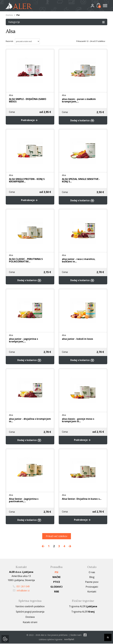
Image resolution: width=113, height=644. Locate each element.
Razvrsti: (10, 41)
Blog (92, 577)
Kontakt (92, 592)
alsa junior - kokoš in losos (77, 339)
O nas (92, 573)
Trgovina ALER (83, 607)
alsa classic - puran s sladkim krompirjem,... (79, 100)
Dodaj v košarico (83, 120)
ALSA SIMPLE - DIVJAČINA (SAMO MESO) (28, 100)
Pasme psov (92, 582)
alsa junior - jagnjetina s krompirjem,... (23, 340)
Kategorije (56, 22)
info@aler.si (21, 591)
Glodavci (56, 587)
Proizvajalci (92, 587)
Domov (9, 15)
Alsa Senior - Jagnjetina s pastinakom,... (24, 500)
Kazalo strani (30, 623)
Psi (56, 573)
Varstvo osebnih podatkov (30, 607)
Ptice (57, 582)
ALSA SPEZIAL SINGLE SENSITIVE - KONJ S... (81, 180)
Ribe (57, 592)
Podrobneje (30, 120)
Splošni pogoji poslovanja (30, 612)
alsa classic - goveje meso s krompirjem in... (78, 420)
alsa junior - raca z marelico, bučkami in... (79, 260)
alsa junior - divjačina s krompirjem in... (30, 420)
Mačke (56, 577)
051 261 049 (21, 587)
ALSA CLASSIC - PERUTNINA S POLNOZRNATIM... (26, 260)
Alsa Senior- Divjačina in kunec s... (82, 499)
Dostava (30, 617)
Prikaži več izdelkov (57, 537)
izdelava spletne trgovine (51, 640)
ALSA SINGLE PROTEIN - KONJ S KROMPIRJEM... (27, 180)
